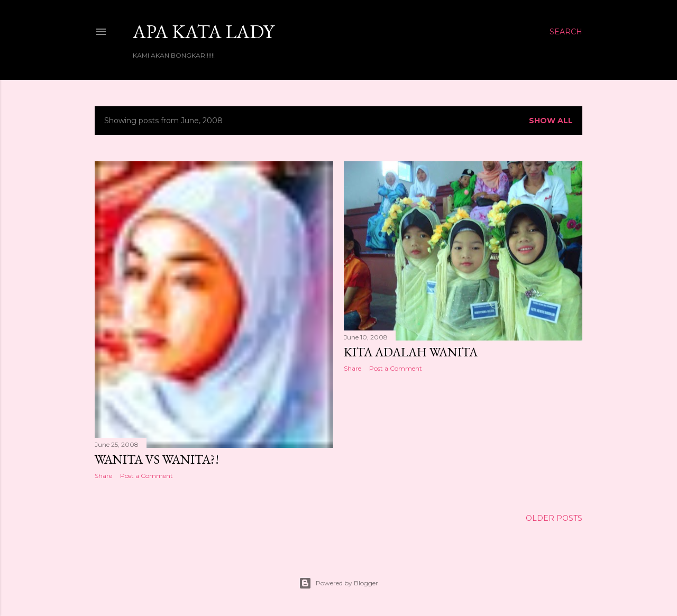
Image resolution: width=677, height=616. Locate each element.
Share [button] (103, 476)
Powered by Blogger (338, 583)
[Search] (566, 32)
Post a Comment (147, 476)
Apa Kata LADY (203, 31)
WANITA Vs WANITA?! (157, 459)
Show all (551, 121)
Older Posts (554, 518)
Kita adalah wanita (411, 352)
